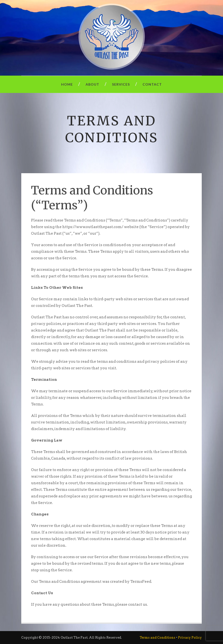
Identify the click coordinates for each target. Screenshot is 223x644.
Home (67, 84)
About (92, 84)
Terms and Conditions (157, 638)
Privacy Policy (190, 638)
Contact (152, 84)
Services (121, 84)
